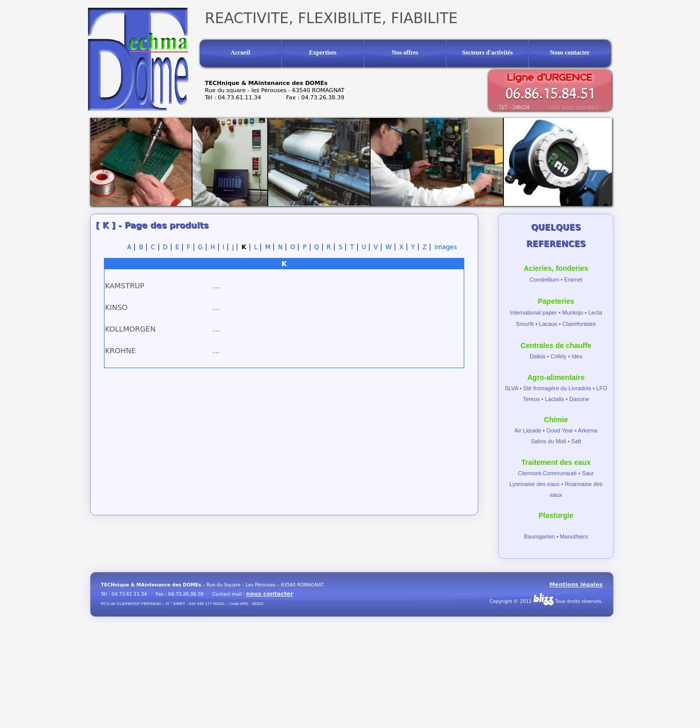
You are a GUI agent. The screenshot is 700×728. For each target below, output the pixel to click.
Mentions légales (576, 585)
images (446, 247)
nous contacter (269, 594)
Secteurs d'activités (487, 53)
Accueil (240, 53)
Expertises (322, 53)
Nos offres (405, 53)
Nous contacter (570, 53)
